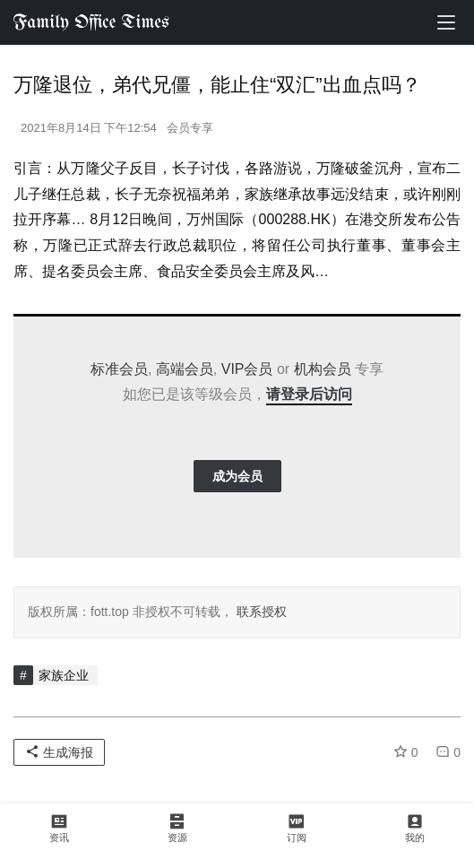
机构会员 (323, 369)
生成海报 (59, 752)
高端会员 (185, 369)
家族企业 (64, 675)
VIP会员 (247, 369)
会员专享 (190, 128)
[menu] (446, 22)
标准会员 (119, 369)
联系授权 (260, 612)
